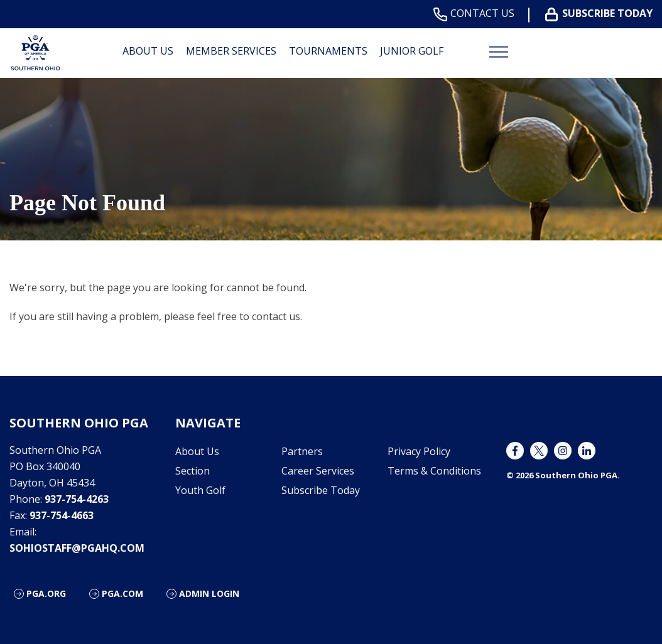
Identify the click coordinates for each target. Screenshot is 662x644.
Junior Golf (412, 51)
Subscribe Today (601, 13)
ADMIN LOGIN (209, 593)
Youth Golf (200, 490)
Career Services (318, 471)
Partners (302, 451)
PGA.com (122, 593)
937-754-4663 (62, 515)
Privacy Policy (419, 451)
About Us (148, 51)
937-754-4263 (77, 499)
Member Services (231, 51)
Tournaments (328, 51)
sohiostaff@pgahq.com (77, 548)
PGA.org (46, 593)
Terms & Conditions (434, 471)
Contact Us (476, 13)
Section (193, 471)
